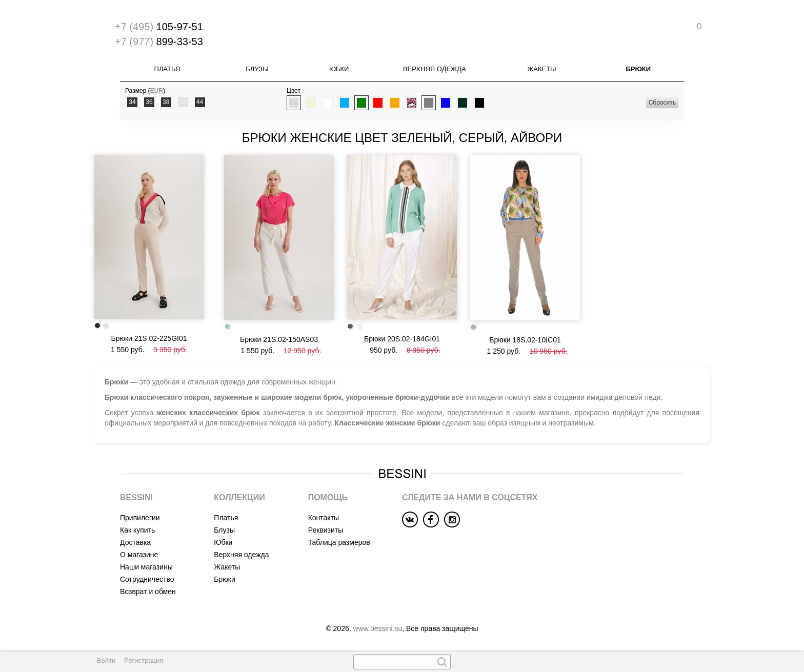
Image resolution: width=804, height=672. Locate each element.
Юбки (339, 69)
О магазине (139, 555)
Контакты (324, 518)
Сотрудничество (147, 579)
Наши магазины (146, 567)
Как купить (137, 530)
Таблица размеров (339, 542)
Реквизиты (326, 530)
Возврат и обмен (148, 592)
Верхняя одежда (435, 69)
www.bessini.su (378, 628)
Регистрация (144, 660)
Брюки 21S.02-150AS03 (279, 339)
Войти (106, 660)
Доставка (135, 542)
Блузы (257, 69)
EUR (157, 91)
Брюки (638, 69)
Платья (167, 69)
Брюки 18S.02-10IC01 (525, 340)
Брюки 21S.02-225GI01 (149, 338)
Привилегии (140, 518)
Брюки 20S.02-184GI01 (402, 339)
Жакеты (541, 69)
